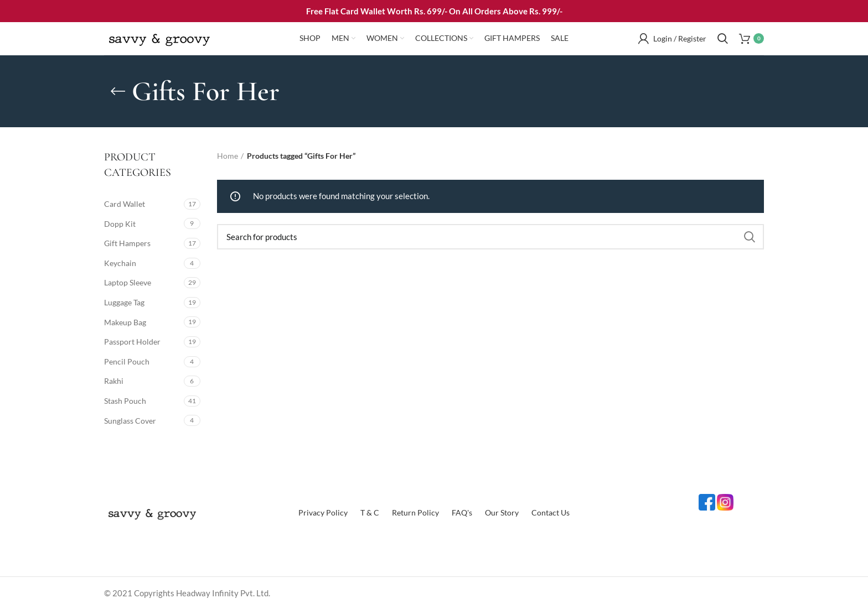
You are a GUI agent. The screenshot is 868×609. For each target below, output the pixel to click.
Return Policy (415, 512)
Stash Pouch (125, 401)
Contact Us (551, 512)
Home (228, 156)
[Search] (490, 237)
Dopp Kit (120, 224)
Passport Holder (132, 342)
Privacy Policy (323, 512)
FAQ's (462, 512)
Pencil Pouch (127, 361)
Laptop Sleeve (128, 282)
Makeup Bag (125, 322)
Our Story (502, 512)
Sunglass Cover (130, 421)
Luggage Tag (124, 302)
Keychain (120, 263)
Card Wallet (125, 204)
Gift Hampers (127, 243)
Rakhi (114, 381)
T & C (370, 512)
